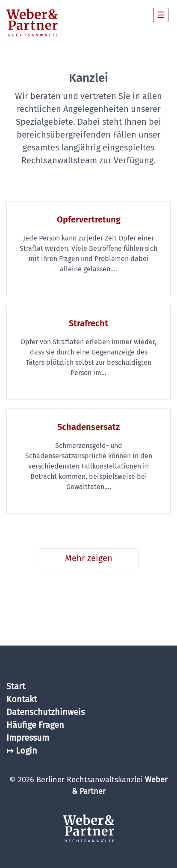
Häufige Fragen (35, 725)
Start (16, 686)
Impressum (28, 738)
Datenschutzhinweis (46, 712)
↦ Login (22, 751)
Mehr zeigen (89, 558)
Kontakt (22, 699)
